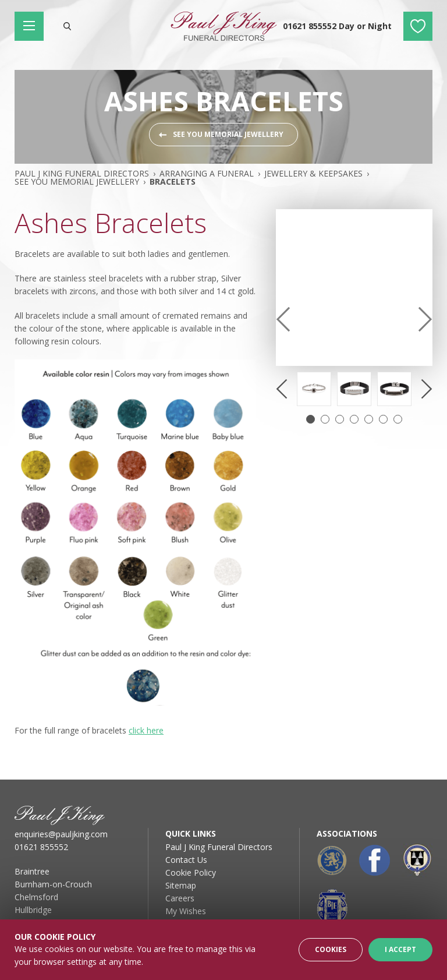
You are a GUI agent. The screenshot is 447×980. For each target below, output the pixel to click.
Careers (180, 898)
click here (146, 730)
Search (67, 26)
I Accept (400, 949)
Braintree (32, 871)
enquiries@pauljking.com (61, 834)
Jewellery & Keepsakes (313, 174)
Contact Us (186, 860)
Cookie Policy (191, 873)
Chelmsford (36, 897)
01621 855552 (41, 847)
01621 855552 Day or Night (337, 26)
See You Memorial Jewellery (228, 134)
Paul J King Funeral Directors (82, 174)
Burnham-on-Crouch (53, 884)
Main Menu (33, 26)
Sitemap (181, 885)
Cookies (331, 949)
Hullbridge (33, 910)
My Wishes (418, 26)
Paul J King (223, 26)
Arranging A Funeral (207, 174)
